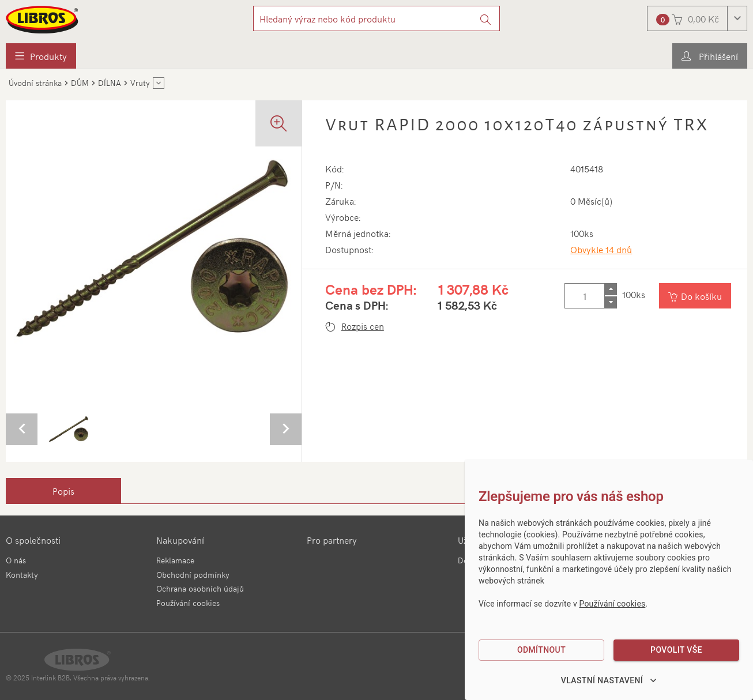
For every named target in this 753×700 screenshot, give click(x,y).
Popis (63, 491)
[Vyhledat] (486, 18)
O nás (16, 560)
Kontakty (22, 575)
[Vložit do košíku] (695, 296)
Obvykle (601, 249)
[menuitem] (41, 56)
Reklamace (175, 560)
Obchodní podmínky (193, 575)
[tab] (63, 491)
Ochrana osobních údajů (200, 588)
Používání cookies (188, 603)
